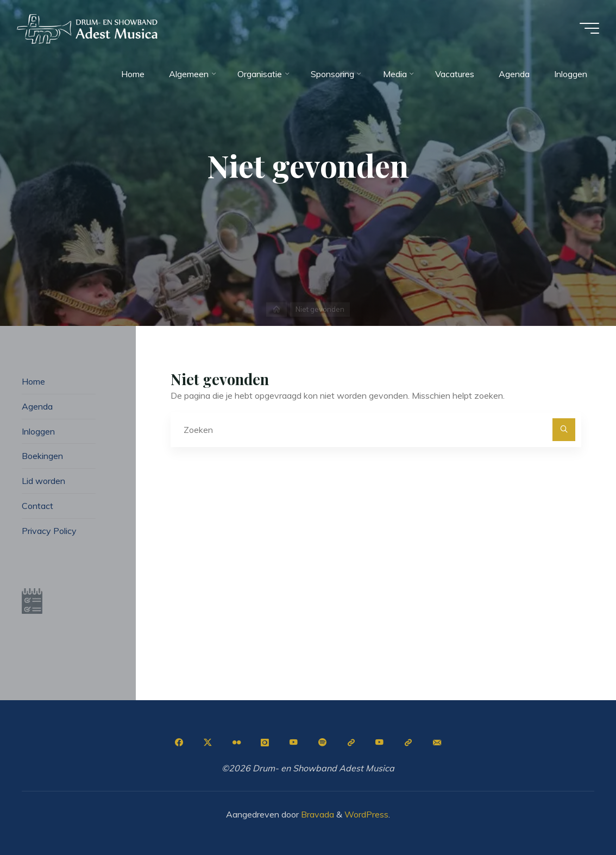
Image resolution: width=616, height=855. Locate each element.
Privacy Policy (49, 531)
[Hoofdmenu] (589, 28)
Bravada (316, 814)
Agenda (37, 406)
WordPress (366, 814)
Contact (37, 506)
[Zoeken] (564, 430)
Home (33, 381)
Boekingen (42, 456)
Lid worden (43, 481)
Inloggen (38, 431)
